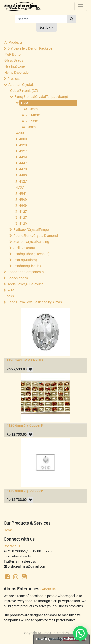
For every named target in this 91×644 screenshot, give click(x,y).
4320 (23, 145)
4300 (23, 139)
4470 (23, 169)
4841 (23, 193)
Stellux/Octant (24, 248)
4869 (23, 205)
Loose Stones (18, 278)
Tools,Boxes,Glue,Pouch (25, 284)
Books (9, 296)
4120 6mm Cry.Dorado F (25, 491)
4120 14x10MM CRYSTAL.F (28, 360)
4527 (23, 181)
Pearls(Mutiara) (25, 260)
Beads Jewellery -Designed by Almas (35, 302)
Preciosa (14, 79)
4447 (23, 163)
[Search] (71, 19)
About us (49, 589)
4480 (23, 175)
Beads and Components (26, 272)
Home (8, 530)
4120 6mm (30, 121)
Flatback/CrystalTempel (31, 230)
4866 (23, 199)
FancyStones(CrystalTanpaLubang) (41, 97)
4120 (24, 103)
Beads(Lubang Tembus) (31, 254)
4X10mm (29, 127)
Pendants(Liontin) (27, 266)
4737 (20, 187)
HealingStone (14, 66)
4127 (23, 212)
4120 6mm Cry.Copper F (25, 425)
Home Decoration (17, 73)
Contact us (12, 546)
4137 (23, 218)
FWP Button (13, 54)
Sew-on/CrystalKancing (31, 242)
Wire (11, 290)
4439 (23, 157)
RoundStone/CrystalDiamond (36, 236)
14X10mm (30, 109)
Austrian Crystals (21, 85)
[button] (46, 27)
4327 (23, 151)
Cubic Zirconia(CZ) (24, 91)
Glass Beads (14, 60)
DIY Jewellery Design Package (30, 48)
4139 (23, 224)
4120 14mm (31, 115)
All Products (13, 42)
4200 (20, 133)
